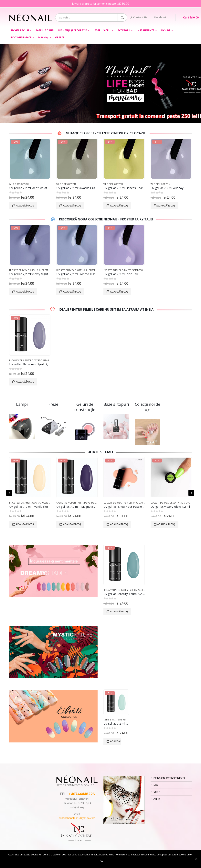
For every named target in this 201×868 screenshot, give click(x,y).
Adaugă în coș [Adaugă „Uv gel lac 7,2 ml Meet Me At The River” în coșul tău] (25, 206)
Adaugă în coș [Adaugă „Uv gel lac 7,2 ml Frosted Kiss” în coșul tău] (72, 292)
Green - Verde (177, 503)
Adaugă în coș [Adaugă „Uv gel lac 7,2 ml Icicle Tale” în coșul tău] (119, 292)
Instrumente (146, 30)
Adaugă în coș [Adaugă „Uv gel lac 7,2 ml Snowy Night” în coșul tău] (25, 292)
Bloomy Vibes (16, 360)
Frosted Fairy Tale (19, 270)
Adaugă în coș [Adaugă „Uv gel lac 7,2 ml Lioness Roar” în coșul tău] (119, 206)
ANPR (157, 799)
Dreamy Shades (112, 590)
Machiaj (43, 37)
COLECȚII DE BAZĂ (112, 503)
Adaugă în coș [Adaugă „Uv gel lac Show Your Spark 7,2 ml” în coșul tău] (25, 382)
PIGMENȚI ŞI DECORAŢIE (73, 30)
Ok (102, 861)
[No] (196, 859)
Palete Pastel (131, 270)
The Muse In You (131, 503)
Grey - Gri (35, 270)
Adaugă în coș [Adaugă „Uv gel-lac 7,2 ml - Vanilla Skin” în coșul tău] (25, 524)
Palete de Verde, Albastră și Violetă (44, 360)
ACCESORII (124, 30)
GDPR (157, 792)
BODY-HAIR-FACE (21, 37)
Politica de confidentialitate (169, 778)
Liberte (107, 720)
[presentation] (9, 493)
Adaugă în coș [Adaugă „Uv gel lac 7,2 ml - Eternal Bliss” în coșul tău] (115, 741)
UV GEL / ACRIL (102, 30)
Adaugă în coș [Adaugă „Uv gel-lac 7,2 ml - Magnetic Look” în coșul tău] (72, 524)
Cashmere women (31, 503)
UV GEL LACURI (20, 30)
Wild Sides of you (19, 184)
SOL (156, 785)
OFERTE (60, 37)
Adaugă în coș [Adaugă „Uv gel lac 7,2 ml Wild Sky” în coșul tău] (166, 206)
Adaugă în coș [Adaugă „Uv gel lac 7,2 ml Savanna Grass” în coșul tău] (72, 206)
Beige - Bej (14, 503)
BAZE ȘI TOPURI (45, 30)
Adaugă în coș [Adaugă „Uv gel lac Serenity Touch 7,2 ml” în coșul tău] (119, 612)
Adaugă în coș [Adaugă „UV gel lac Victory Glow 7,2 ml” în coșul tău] (166, 524)
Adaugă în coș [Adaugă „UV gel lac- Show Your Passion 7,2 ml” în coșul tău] (119, 524)
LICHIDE (166, 30)
